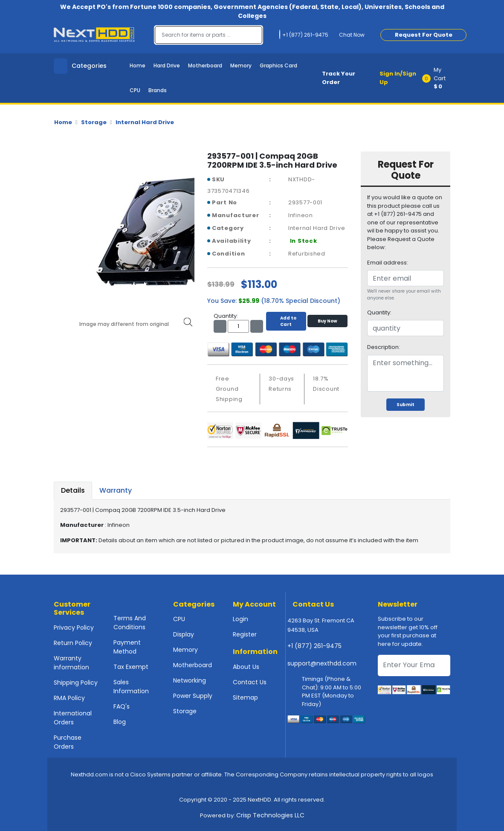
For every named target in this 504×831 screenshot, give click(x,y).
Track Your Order (339, 78)
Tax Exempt (131, 667)
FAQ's (122, 706)
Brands (158, 90)
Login (240, 619)
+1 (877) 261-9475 (314, 646)
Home (138, 65)
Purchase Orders (68, 742)
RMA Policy (69, 698)
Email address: (388, 263)
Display (184, 634)
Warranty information (71, 663)
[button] (439, 78)
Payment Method (127, 647)
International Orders (73, 718)
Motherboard (205, 65)
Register (245, 634)
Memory (241, 65)
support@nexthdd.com (322, 663)
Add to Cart (286, 321)
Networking (190, 680)
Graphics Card (278, 65)
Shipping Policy (76, 683)
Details (73, 490)
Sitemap (245, 697)
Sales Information (131, 687)
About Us (246, 667)
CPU (135, 90)
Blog (120, 722)
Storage (94, 122)
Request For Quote (424, 35)
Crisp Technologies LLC (270, 815)
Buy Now (327, 321)
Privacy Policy (74, 628)
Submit (406, 405)
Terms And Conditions (130, 623)
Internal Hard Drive (145, 122)
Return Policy (73, 643)
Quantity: (379, 312)
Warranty (116, 490)
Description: (384, 347)
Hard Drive (167, 65)
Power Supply (193, 696)
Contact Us (250, 682)
